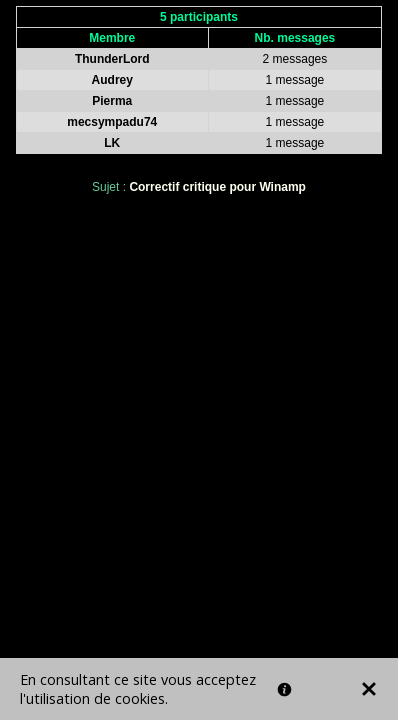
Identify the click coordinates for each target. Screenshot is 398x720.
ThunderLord (112, 59)
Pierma (112, 101)
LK (112, 143)
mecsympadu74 (112, 122)
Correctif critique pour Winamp (217, 187)
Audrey (112, 80)
